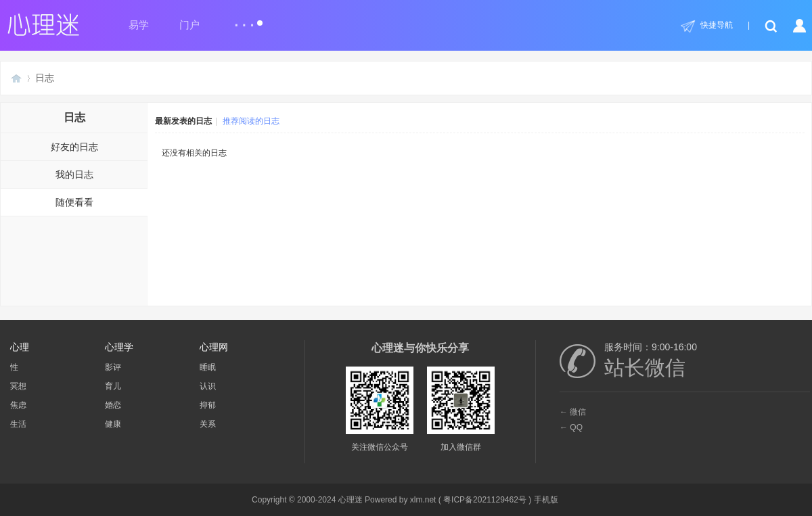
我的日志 (74, 174)
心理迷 (16, 78)
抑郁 (208, 405)
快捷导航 (717, 25)
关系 (208, 424)
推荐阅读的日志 (251, 121)
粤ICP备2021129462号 (485, 500)
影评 (113, 367)
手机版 (546, 500)
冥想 (18, 386)
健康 (113, 424)
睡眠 (208, 367)
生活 (18, 424)
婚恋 (113, 405)
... (248, 19)
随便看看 (74, 202)
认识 (208, 386)
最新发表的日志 (183, 121)
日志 (45, 78)
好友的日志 (74, 147)
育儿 (113, 386)
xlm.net (423, 500)
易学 (139, 25)
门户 (189, 25)
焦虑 (18, 405)
